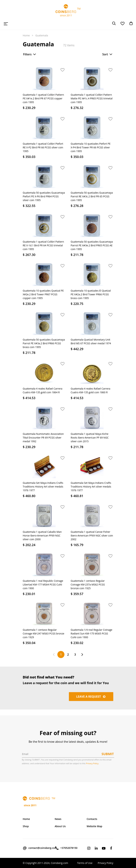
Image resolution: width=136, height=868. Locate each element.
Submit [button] (108, 754)
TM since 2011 (68, 11)
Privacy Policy (106, 863)
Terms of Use (85, 863)
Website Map (94, 826)
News (58, 819)
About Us (60, 826)
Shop (26, 826)
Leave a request (91, 697)
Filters (30, 54)
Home (26, 35)
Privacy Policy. (93, 763)
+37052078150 (66, 848)
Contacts (92, 819)
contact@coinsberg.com (36, 848)
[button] (62, 70)
